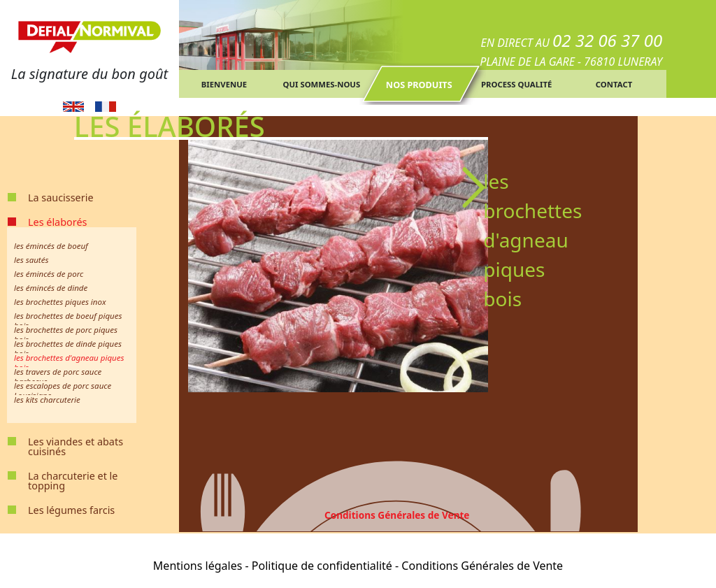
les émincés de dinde (51, 288)
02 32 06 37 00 (607, 40)
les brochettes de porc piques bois (66, 335)
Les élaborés (57, 222)
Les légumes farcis (71, 510)
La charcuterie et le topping (73, 481)
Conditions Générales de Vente (397, 515)
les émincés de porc (49, 274)
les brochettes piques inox (60, 302)
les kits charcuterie (47, 400)
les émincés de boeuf (51, 246)
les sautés (31, 260)
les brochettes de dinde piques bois (68, 349)
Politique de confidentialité (322, 566)
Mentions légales (198, 566)
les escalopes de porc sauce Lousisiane (63, 390)
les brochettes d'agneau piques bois (69, 363)
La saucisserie (61, 198)
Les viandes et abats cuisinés (76, 446)
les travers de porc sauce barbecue (58, 377)
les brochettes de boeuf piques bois (68, 321)
